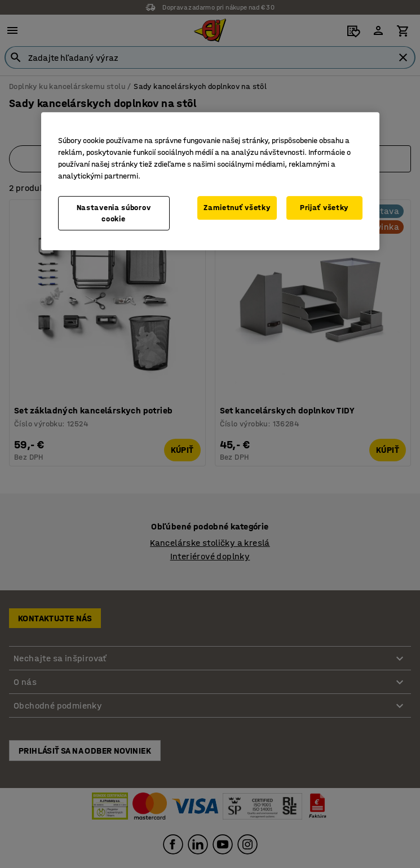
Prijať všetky (324, 208)
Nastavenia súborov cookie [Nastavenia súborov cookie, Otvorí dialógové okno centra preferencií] (114, 213)
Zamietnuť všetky (237, 208)
